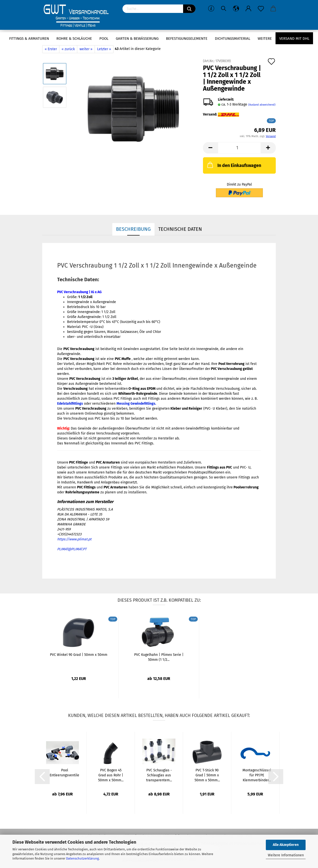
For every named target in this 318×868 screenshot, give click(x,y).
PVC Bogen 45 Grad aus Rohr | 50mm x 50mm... (111, 775)
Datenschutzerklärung (82, 858)
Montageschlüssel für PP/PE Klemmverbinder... (257, 775)
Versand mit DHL (294, 39)
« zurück (68, 49)
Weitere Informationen (286, 855)
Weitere (265, 39)
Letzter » (104, 49)
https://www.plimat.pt (74, 539)
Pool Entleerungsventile (64, 773)
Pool (104, 39)
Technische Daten (180, 229)
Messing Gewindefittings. (136, 404)
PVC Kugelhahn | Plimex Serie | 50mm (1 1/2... (159, 657)
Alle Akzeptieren (286, 845)
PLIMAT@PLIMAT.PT (72, 549)
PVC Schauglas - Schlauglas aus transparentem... (159, 775)
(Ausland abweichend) (262, 105)
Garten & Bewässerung (137, 39)
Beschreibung (133, 229)
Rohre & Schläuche (74, 39)
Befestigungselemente (187, 39)
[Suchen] (189, 9)
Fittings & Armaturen (29, 39)
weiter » (86, 49)
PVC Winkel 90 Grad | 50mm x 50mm (79, 655)
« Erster (51, 49)
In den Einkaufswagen (234, 165)
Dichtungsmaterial (233, 39)
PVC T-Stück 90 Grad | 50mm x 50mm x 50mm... (207, 775)
